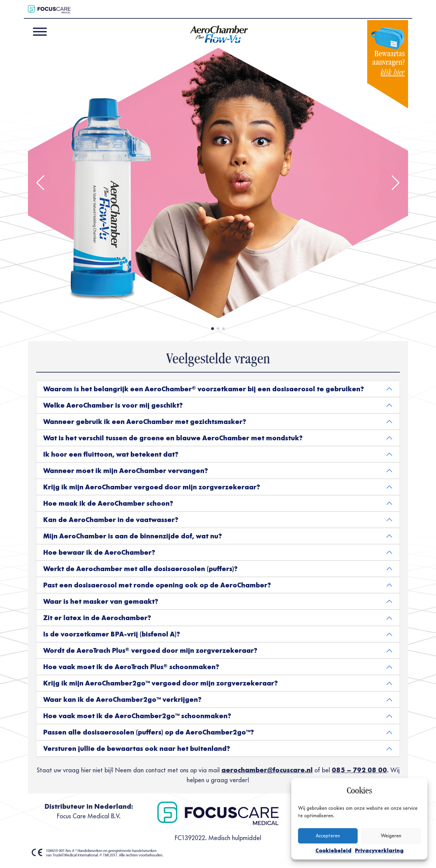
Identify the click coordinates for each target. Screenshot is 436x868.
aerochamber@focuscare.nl (267, 770)
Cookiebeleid (333, 850)
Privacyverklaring (379, 850)
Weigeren (391, 836)
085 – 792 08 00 (359, 770)
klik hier (393, 72)
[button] (40, 183)
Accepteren (328, 836)
